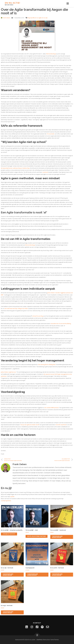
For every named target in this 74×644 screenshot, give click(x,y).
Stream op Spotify (9, 534)
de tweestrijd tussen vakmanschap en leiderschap (15, 168)
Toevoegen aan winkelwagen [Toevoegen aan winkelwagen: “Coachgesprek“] (33, 575)
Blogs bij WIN (31, 18)
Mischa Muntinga (51, 54)
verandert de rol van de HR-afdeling (61, 324)
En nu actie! (13, 3)
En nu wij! (45, 18)
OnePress (40, 640)
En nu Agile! (38, 18)
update (12, 497)
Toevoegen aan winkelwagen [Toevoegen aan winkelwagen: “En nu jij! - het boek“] (8, 612)
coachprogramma (6, 501)
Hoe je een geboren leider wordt (30, 425)
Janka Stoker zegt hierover (8, 372)
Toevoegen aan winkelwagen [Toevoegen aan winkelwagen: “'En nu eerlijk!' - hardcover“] (57, 537)
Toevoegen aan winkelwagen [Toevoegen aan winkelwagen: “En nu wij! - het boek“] (8, 575)
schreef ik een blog (38, 316)
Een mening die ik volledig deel (47, 364)
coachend (45, 172)
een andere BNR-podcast (51, 408)
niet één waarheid (61, 425)
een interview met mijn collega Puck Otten (16, 308)
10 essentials (50, 134)
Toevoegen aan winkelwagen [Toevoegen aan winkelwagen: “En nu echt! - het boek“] (57, 575)
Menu (68, 3)
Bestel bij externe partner (37, 536)
